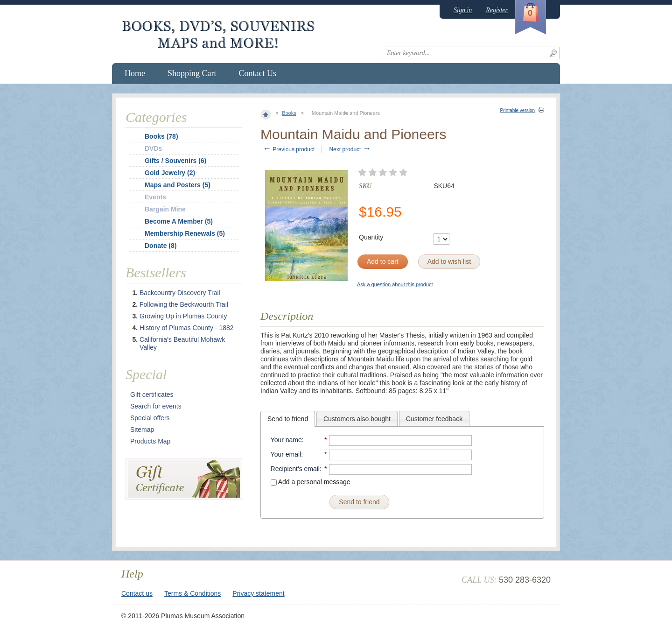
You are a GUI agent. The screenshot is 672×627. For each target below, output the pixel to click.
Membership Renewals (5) (185, 233)
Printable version (518, 110)
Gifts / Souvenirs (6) (175, 161)
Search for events (156, 406)
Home (135, 73)
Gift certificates (152, 395)
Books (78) (161, 136)
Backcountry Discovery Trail (180, 293)
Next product (350, 149)
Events (155, 197)
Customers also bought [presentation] (357, 419)
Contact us (137, 593)
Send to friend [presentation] (288, 419)
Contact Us (258, 73)
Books (289, 113)
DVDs (153, 148)
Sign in (463, 10)
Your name (286, 440)
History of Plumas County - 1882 (187, 328)
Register (497, 10)
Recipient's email (295, 469)
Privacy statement (258, 593)
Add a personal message (311, 482)
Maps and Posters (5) (178, 185)
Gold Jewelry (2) (170, 173)
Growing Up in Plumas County (183, 316)
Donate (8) (161, 246)
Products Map (150, 441)
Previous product (289, 149)
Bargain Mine (165, 209)
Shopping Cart (192, 73)
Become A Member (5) (179, 221)
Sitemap (142, 430)
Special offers (150, 418)
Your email (286, 454)
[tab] (288, 419)
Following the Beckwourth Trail (184, 304)
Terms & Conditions (192, 593)
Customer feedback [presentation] (434, 419)
